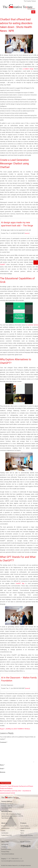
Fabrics (22, 831)
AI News (28, 729)
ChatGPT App (20, 583)
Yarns (22, 833)
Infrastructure (5, 828)
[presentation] (12, 778)
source (27, 233)
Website (3, 772)
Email (2, 769)
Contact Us (4, 847)
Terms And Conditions (8, 854)
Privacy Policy (5, 852)
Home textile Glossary (27, 835)
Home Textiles (24, 826)
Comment (4, 742)
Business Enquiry (6, 849)
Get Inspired (5, 845)
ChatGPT (3, 264)
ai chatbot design (28, 69)
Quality (3, 831)
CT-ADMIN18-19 (21, 729)
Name (2, 765)
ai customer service (32, 325)
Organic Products (25, 828)
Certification (5, 833)
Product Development (8, 826)
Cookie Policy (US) (7, 835)
